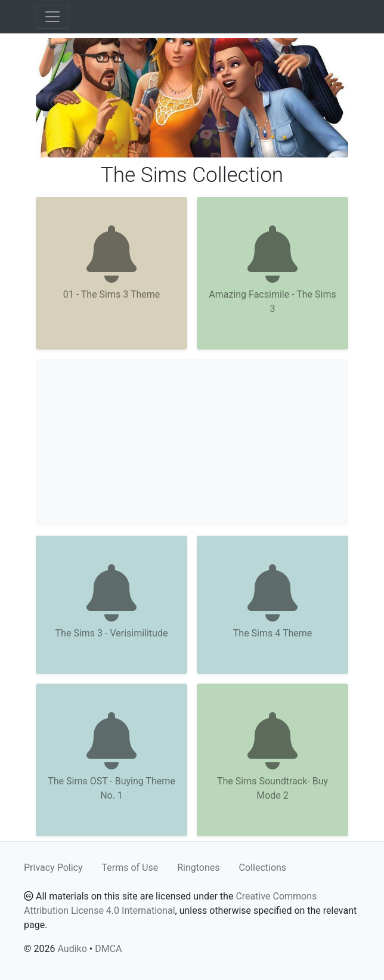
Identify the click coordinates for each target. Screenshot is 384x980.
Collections (263, 868)
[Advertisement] (192, 443)
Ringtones (198, 868)
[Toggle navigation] (52, 17)
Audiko (72, 949)
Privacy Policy (53, 868)
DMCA (108, 949)
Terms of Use (130, 868)
